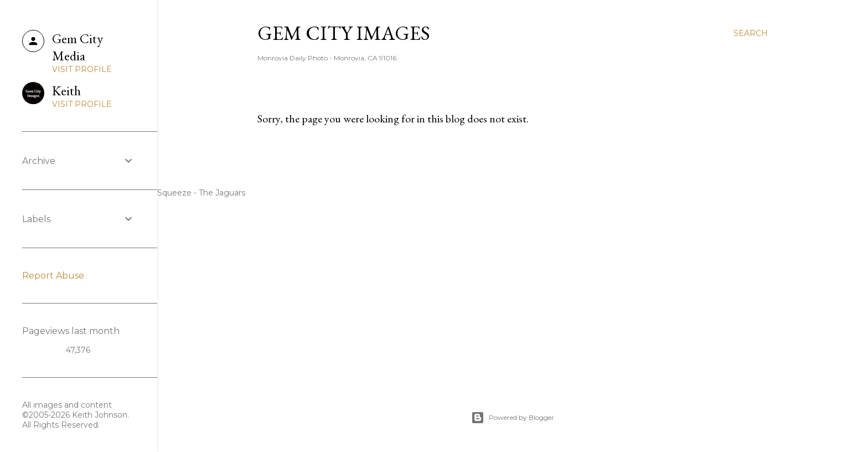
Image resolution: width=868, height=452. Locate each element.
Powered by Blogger (513, 418)
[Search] (751, 33)
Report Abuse (53, 276)
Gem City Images (344, 33)
